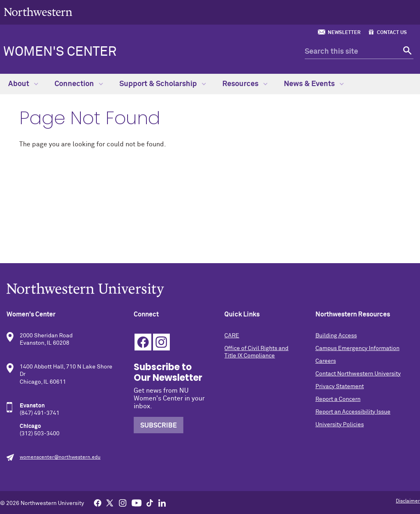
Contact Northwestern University (358, 374)
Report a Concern (338, 399)
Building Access (336, 336)
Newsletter (344, 33)
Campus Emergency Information (357, 348)
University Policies (340, 425)
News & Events (314, 84)
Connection (79, 84)
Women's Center (60, 52)
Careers (326, 361)
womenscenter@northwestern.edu (60, 457)
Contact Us (392, 33)
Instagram (161, 342)
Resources (245, 84)
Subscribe (159, 425)
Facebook (143, 342)
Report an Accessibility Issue (353, 412)
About (23, 84)
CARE (232, 336)
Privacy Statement (340, 387)
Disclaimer (408, 501)
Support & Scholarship (163, 84)
